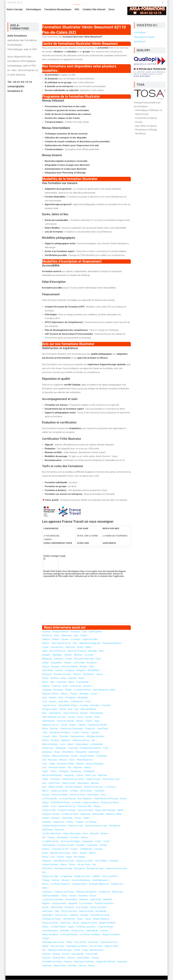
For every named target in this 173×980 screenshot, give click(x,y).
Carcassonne (57, 647)
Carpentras (92, 845)
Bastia (91, 966)
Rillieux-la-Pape (56, 787)
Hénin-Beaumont (85, 760)
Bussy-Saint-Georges (106, 810)
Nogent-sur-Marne (111, 935)
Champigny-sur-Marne (77, 946)
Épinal (45, 853)
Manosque (67, 636)
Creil (44, 760)
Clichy (64, 896)
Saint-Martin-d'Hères (68, 706)
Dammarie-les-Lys (67, 807)
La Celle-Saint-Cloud (51, 834)
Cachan (46, 939)
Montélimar (89, 674)
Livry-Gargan (82, 908)
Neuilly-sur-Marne (107, 923)
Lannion (59, 671)
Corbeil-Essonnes (50, 865)
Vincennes (93, 942)
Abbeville (94, 834)
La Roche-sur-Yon (60, 849)
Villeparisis (85, 814)
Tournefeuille (82, 682)
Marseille (93, 651)
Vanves (73, 896)
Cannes (65, 640)
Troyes (45, 647)
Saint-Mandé (92, 931)
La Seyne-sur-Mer (66, 845)
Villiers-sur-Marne (50, 935)
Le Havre (76, 803)
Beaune (84, 667)
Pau (70, 768)
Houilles (46, 818)
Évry (53, 857)
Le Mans (74, 791)
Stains (80, 919)
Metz (55, 737)
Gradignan (47, 690)
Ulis (94, 865)
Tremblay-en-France (52, 919)
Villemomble (57, 908)
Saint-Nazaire (48, 721)
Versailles (47, 822)
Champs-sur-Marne (110, 803)
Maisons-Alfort (112, 946)
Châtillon (96, 876)
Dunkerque (47, 752)
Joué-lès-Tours (49, 706)
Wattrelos (66, 741)
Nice (75, 643)
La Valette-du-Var (50, 842)
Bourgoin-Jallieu (50, 709)
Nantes (89, 717)
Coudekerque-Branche (90, 748)
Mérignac (84, 694)
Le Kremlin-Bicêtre (69, 935)
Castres (51, 838)
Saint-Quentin (95, 632)
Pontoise (46, 954)
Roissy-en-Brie (85, 807)
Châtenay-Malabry (51, 896)
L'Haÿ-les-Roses (105, 927)
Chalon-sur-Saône (59, 791)
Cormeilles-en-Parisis (52, 962)
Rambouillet (98, 814)
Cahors (89, 721)
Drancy (45, 927)
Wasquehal (81, 752)
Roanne (84, 713)
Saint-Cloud (96, 900)
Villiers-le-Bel (60, 966)
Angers (73, 725)
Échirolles (95, 706)
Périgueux (70, 671)
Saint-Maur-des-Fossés (53, 942)
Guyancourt (59, 822)
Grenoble (106, 706)
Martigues (57, 655)
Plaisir (86, 818)
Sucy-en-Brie (80, 942)
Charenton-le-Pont (109, 942)
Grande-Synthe (87, 756)
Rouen (123, 799)
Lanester (95, 733)
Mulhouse (103, 775)
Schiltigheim (89, 772)
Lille (93, 741)
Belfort (93, 853)
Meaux (97, 807)
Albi (44, 838)
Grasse (84, 636)
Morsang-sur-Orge (63, 869)
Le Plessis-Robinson (60, 884)
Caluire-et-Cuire (93, 779)
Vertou (80, 717)
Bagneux (46, 904)
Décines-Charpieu (74, 787)
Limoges (98, 849)
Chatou (70, 822)
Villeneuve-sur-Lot (50, 725)
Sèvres (93, 896)
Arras (45, 764)
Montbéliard (94, 671)
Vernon (100, 674)
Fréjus (98, 842)
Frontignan (70, 698)
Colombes (47, 892)
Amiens (104, 834)
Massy (64, 865)
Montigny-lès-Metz (96, 737)
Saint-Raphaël (49, 845)
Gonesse (46, 958)
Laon (84, 632)
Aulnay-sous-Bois (98, 908)
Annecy (46, 795)
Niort (85, 834)
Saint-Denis (47, 911)
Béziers (53, 698)
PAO (77, 9)
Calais (52, 764)
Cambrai (46, 756)
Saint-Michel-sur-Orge (64, 861)
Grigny (69, 857)
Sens (75, 853)
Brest (81, 678)
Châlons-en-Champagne (72, 729)
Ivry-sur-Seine (96, 946)
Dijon (92, 667)
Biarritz (88, 768)
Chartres (55, 678)
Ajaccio (83, 966)
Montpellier (83, 698)
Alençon (63, 760)
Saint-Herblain (97, 713)
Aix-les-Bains (86, 791)
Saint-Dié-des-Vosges (60, 853)
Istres (45, 651)
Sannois (68, 962)
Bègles (69, 690)
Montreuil (69, 908)
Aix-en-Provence (58, 651)
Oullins (45, 779)
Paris (103, 795)
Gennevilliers (72, 900)
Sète (61, 698)
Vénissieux (55, 779)
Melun (121, 810)
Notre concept (15, 9)
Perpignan (64, 772)
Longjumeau (66, 876)
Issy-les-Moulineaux (81, 880)
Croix (106, 748)
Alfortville (65, 931)
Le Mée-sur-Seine (70, 814)
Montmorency (97, 950)
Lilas (57, 911)
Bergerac (81, 671)
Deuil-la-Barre (59, 958)
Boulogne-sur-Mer (66, 764)
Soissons (75, 632)
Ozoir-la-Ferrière (86, 810)
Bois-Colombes (110, 876)
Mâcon (45, 791)
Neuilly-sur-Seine (82, 876)
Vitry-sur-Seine (58, 946)
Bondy (76, 923)
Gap (76, 636)
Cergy (85, 950)
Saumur (82, 725)
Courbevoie (104, 892)
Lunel (44, 702)
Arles (101, 651)
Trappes (80, 822)
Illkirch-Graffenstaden (52, 775)
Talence (64, 694)
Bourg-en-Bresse (61, 632)
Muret (71, 682)
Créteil (77, 950)
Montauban (63, 838)
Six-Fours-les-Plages (71, 842)
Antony (45, 884)
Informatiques (33, 9)
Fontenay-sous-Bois (86, 927)
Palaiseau (47, 861)
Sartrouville (67, 818)
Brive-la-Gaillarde (70, 667)
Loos (63, 744)
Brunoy (45, 857)
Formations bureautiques (58, 9)
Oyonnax (46, 632)
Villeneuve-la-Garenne (86, 892)
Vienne (63, 709)
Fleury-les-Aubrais (65, 721)
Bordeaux (59, 690)
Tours (88, 702)
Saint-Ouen (66, 923)
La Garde (75, 838)
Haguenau (69, 775)
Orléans (80, 721)
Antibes (56, 640)
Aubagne (46, 655)
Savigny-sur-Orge (50, 876)
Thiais (69, 942)
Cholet (64, 725)
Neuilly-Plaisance (101, 919)
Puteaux (46, 880)
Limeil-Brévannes (50, 931)
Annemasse (93, 795)
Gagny (71, 927)
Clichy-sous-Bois (69, 911)
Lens (44, 768)
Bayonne (78, 768)
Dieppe (45, 803)
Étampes (114, 861)
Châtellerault (86, 849)
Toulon (107, 842)
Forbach (46, 737)
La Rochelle (79, 663)
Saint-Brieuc (48, 671)
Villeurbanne (83, 783)
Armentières (68, 752)
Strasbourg (76, 772)
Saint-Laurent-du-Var (61, 643)
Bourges (55, 667)
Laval (45, 733)
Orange (103, 845)
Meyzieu (95, 783)
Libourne (87, 686)
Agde (45, 698)
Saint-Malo (64, 702)
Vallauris (46, 640)
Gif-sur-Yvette (84, 865)
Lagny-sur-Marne (91, 803)
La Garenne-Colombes (53, 900)
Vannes (85, 733)
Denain (74, 756)
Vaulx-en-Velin (69, 783)
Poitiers (75, 849)
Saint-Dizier (103, 729)
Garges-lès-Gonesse (106, 962)
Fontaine (84, 706)
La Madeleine (97, 744)
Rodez (80, 647)
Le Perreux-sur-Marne (90, 935)
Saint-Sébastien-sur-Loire (54, 717)
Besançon (47, 674)
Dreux (64, 678)
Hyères (85, 838)
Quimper (73, 678)
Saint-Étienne (55, 713)
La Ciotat (89, 655)
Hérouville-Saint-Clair (84, 659)
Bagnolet (73, 904)
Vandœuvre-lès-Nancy (60, 733)
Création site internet (94, 9)
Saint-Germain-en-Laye (96, 826)
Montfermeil (69, 919)
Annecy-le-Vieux (78, 795)
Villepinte (74, 915)
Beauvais (53, 760)
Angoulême (56, 663)
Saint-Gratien (83, 958)
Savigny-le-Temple (51, 814)
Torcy (54, 807)
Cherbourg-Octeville (97, 725)
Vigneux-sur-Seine (85, 861)
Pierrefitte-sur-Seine (100, 915)
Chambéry (100, 791)
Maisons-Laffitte (114, 814)
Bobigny (85, 915)
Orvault (71, 717)
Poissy (78, 818)
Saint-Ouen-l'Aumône (84, 962)
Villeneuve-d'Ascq (81, 741)
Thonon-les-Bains (60, 795)
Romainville (101, 911)
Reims (45, 729)
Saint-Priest (54, 783)
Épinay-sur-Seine (89, 923)
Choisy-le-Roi (78, 931)
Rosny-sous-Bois (50, 923)
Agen (97, 721)
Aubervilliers (48, 915)
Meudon (66, 880)
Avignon (46, 849)
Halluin (70, 744)
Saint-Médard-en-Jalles (104, 690)
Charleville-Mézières (112, 643)
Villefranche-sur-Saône (73, 779)
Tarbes (54, 772)
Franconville (92, 954)
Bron (44, 787)
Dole (70, 709)
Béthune (80, 764)
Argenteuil (47, 966)
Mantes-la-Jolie (76, 826)
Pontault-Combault (67, 810)
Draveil (60, 857)
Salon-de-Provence (77, 651)
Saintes (68, 663)
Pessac (74, 694)
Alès (52, 682)
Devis (112, 9)
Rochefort (92, 663)
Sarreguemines (77, 737)
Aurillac (45, 663)
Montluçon (47, 636)
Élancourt (60, 830)
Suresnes (83, 896)
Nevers (45, 741)
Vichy (57, 636)
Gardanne (59, 659)
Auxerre (83, 853)
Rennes (53, 702)
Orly (44, 950)
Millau (88, 647)
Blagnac (46, 686)
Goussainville (78, 954)
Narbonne (70, 647)
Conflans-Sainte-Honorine (54, 826)
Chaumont (90, 729)
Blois (44, 713)
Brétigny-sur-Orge (95, 869)
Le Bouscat (75, 686)
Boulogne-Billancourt (99, 884)
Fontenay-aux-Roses (64, 892)
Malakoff (108, 900)
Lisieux (69, 659)
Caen (98, 659)
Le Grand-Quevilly (68, 799)
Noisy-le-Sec (62, 915)
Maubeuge (61, 748)
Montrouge (117, 892)
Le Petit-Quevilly (50, 799)
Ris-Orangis (80, 857)
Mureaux (56, 818)
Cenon (94, 694)
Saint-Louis (91, 775)
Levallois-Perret (80, 884)
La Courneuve (86, 904)
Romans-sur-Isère (62, 674)
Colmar (80, 775)
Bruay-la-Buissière (95, 764)
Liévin (72, 760)
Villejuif (45, 946)
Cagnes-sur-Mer (90, 640)
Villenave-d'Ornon (50, 694)
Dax (77, 709)
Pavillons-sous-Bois (104, 904)
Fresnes (104, 931)
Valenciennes (82, 744)
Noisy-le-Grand (86, 911)
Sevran (45, 908)
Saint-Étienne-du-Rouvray (106, 799)
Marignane (47, 659)
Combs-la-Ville (49, 810)
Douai (57, 752)
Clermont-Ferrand (57, 768)
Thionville (64, 737)
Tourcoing (73, 748)
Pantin (88, 919)
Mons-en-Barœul (50, 744)
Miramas (78, 655)
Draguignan (88, 842)
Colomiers (62, 682)
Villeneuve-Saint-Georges (60, 950)
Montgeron (80, 869)
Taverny (95, 958)
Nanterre (84, 900)
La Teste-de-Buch (83, 690)
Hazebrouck (48, 748)
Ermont (66, 954)
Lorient (76, 733)
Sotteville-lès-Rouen (60, 803)
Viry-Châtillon (101, 861)
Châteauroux (77, 702)
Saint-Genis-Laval (111, 779)
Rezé (97, 717)
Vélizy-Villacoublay (72, 834)
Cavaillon (81, 845)
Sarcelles (72, 966)
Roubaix (55, 741)
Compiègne (102, 756)
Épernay (54, 729)
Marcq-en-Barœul (61, 756)
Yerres (72, 865)
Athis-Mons (47, 869)
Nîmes (45, 682)
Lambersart (94, 752)
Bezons (71, 958)
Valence (77, 674)
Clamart (56, 880)
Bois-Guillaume (85, 799)
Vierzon (46, 667)
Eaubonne (122, 962)
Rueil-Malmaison (100, 880)
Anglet (45, 772)
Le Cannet (76, 640)
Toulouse (56, 686)
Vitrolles (68, 655)
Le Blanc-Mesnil (58, 927)
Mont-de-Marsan (89, 709)
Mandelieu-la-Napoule (90, 643)
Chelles (45, 807)
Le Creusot (110, 787)
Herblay (56, 954)
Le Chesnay (91, 822)
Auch (65, 686)
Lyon (44, 783)
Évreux (45, 678)
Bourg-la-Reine (60, 904)
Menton (46, 643)
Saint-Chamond (71, 713)
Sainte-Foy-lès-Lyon (94, 787)
